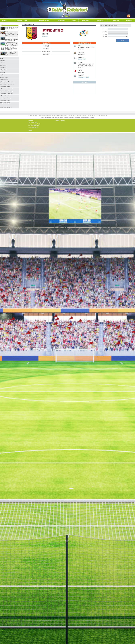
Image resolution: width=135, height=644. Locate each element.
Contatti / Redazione (60, 121)
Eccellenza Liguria (6, 86)
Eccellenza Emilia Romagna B (8, 84)
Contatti (129, 21)
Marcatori (100, 21)
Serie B (3, 63)
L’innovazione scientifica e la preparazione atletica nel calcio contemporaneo (11, 39)
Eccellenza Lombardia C (7, 93)
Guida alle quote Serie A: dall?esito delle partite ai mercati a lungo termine (11, 44)
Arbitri (74, 21)
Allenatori (61, 21)
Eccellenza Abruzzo (6, 98)
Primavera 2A (4, 77)
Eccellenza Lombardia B (7, 91)
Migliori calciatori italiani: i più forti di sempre (11, 28)
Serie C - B (4, 67)
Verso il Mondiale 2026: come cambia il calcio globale (10, 54)
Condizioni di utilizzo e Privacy (52, 118)
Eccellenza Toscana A (6, 105)
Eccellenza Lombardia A (7, 89)
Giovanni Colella (82, 59)
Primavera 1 (4, 75)
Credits (43, 118)
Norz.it (30, 130)
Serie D (3, 72)
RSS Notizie (77, 118)
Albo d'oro (115, 21)
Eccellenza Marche (6, 96)
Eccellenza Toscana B (6, 107)
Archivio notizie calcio (69, 118)
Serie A (3, 61)
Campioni (86, 21)
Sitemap (61, 118)
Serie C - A (4, 65)
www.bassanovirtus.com (84, 77)
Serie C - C (4, 70)
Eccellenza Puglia (5, 100)
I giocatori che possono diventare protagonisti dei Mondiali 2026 (11, 49)
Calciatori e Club (21, 21)
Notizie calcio (44, 21)
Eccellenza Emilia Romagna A (8, 82)
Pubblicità (92, 118)
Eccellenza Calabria (6, 103)
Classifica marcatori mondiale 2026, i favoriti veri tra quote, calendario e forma (11, 34)
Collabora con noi (85, 118)
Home (4, 21)
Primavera (45, 37)
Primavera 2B (4, 80)
